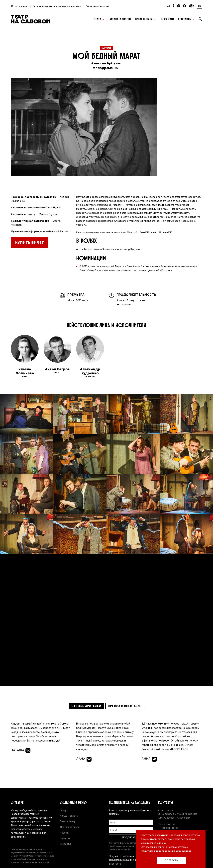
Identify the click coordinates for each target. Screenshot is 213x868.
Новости (167, 19)
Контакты (185, 19)
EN (199, 6)
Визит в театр (144, 19)
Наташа (21, 750)
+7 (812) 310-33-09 (99, 6)
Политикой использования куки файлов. (166, 851)
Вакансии (65, 838)
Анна (149, 759)
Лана (84, 759)
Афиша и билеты (120, 19)
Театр (98, 19)
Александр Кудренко (90, 371)
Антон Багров (57, 369)
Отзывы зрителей (86, 706)
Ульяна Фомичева (25, 371)
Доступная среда (70, 827)
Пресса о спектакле (125, 706)
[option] (84, 127)
